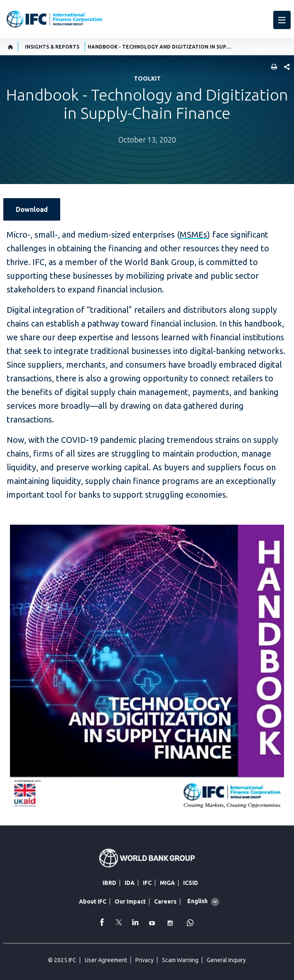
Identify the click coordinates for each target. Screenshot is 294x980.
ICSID (191, 883)
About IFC (93, 901)
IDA (130, 883)
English (197, 901)
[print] (272, 68)
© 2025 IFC (62, 960)
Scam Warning (180, 960)
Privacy (145, 960)
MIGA (167, 883)
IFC (147, 883)
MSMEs (194, 235)
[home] (11, 47)
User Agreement (106, 960)
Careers (165, 901)
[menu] (282, 20)
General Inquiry (226, 960)
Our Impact (130, 901)
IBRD (109, 883)
